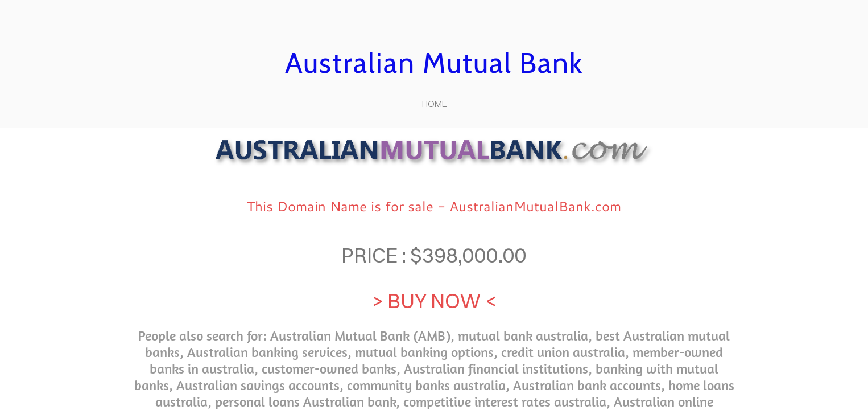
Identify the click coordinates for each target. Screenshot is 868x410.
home (435, 104)
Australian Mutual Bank (434, 63)
